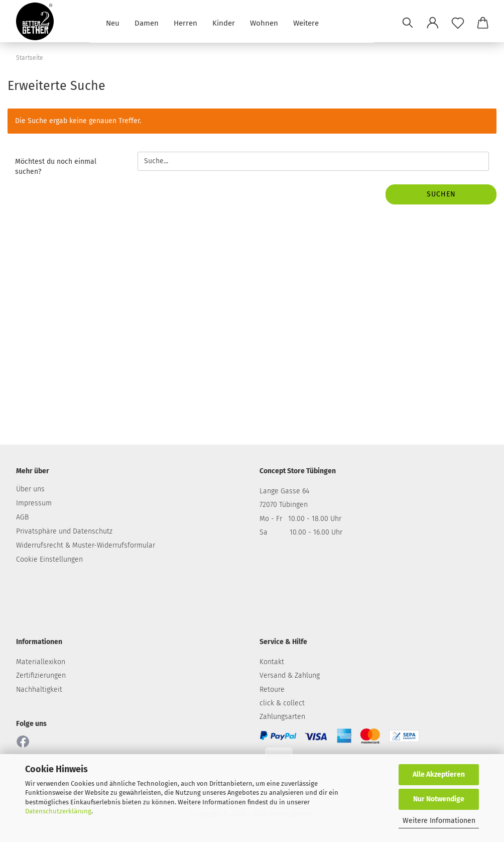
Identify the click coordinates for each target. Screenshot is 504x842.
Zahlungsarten (282, 717)
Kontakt (272, 662)
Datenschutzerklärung (58, 811)
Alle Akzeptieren (439, 774)
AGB (22, 517)
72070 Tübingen (284, 505)
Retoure (272, 690)
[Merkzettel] (458, 23)
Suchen (441, 194)
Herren (185, 22)
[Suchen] (408, 23)
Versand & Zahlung (290, 675)
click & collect (282, 703)
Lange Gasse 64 (284, 491)
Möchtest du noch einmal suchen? (56, 167)
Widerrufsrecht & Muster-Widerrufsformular (86, 545)
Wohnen (264, 22)
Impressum (34, 503)
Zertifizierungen (41, 675)
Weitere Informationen (439, 821)
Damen (147, 22)
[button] (433, 23)
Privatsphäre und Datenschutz (64, 531)
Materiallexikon (41, 662)
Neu (113, 22)
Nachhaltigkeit (39, 690)
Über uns (30, 489)
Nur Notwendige (439, 799)
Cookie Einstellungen (49, 559)
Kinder (224, 22)
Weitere (306, 22)
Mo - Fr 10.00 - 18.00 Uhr (300, 519)
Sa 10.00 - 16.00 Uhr (301, 532)
